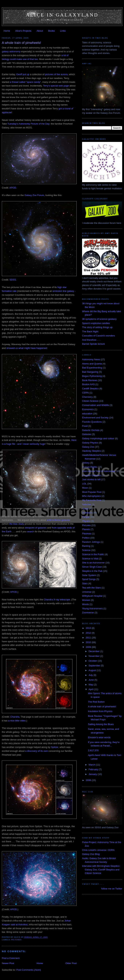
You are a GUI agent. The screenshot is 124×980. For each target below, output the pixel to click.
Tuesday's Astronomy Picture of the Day (28, 124)
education (87, 414)
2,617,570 (93, 750)
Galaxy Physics (90, 443)
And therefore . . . (91, 340)
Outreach (87, 513)
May (91, 685)
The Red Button (96, 702)
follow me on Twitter (112, 889)
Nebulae (86, 504)
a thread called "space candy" (25, 82)
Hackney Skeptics (91, 451)
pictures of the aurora (56, 74)
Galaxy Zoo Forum (34, 195)
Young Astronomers (92, 608)
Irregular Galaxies (91, 475)
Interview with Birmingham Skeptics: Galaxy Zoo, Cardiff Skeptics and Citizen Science (101, 870)
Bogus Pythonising (92, 376)
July (91, 675)
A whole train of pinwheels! (102, 707)
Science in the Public (93, 554)
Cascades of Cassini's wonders (98, 336)
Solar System (89, 575)
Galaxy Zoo (88, 447)
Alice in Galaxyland (62, 15)
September (95, 666)
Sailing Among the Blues (101, 724)
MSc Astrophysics (91, 496)
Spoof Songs (89, 579)
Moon (85, 488)
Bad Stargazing (90, 372)
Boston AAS (88, 384)
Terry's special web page (56, 86)
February (94, 769)
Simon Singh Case (92, 567)
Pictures (16, 940)
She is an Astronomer (93, 563)
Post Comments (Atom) (29, 970)
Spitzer (55, 747)
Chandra (15, 717)
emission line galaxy (63, 291)
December (94, 651)
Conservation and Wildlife (95, 405)
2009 (89, 647)
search (31, 532)
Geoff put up (23, 74)
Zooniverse (88, 613)
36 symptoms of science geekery (99, 319)
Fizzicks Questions (92, 422)
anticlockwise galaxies (59, 520)
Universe (87, 592)
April (91, 689)
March (92, 765)
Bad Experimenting (92, 368)
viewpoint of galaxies (36, 528)
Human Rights (90, 467)
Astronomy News (91, 359)
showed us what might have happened (27, 348)
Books (51, 31)
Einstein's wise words (99, 737)
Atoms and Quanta (92, 364)
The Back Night (90, 331)
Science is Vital (90, 559)
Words (85, 604)
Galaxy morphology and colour (98, 438)
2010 (89, 642)
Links (63, 31)
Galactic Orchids (91, 430)
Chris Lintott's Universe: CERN (98, 850)
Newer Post (8, 963)
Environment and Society (95, 418)
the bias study (17, 524)
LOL (84, 484)
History (86, 463)
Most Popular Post (92, 492)
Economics (88, 409)
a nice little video (17, 721)
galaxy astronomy (11, 51)
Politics (86, 538)
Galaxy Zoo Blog (91, 854)
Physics (86, 521)
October (93, 661)
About (40, 31)
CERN (85, 393)
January (93, 774)
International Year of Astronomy (99, 471)
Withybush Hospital (92, 596)
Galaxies (87, 434)
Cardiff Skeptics (90, 389)
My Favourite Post (92, 500)
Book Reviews (90, 380)
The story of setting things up (97, 327)
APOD (13, 188)
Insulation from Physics (100, 711)
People (86, 517)
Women (86, 600)
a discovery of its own (36, 751)
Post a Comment (11, 958)
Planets (86, 529)
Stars (85, 583)
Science (86, 550)
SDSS (13, 280)
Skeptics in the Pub (92, 571)
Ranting (86, 546)
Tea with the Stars (91, 588)
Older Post (71, 963)
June (92, 680)
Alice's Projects (23, 31)
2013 (89, 628)
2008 (89, 780)
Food (85, 426)
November (94, 656)
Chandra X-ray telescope (57, 600)
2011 (89, 638)
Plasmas (87, 534)
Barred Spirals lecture (93, 344)
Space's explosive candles (96, 323)
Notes (85, 509)
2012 (89, 633)
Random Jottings (91, 542)
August (93, 670)
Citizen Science (90, 401)
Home (7, 31)
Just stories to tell (91, 479)
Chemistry (87, 397)
